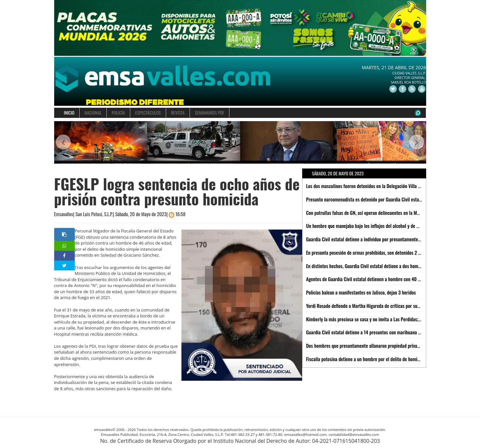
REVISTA (178, 112)
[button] (63, 143)
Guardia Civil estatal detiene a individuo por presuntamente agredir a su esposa (381, 239)
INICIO (69, 112)
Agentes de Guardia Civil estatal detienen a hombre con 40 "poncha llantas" (377, 279)
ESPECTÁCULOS (148, 112)
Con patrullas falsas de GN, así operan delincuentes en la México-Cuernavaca (378, 213)
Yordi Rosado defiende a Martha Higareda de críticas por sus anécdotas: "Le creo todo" (387, 306)
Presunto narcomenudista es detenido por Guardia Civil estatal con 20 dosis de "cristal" (388, 199)
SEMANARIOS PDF (209, 112)
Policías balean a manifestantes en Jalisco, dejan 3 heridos (361, 292)
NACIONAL (93, 112)
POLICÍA (118, 112)
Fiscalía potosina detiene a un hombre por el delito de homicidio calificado (376, 359)
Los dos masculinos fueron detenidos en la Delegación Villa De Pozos (370, 186)
